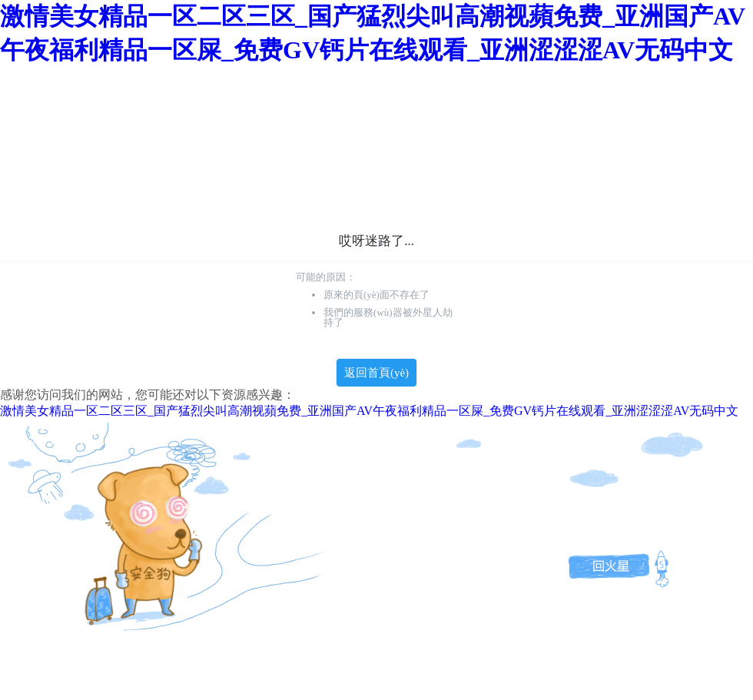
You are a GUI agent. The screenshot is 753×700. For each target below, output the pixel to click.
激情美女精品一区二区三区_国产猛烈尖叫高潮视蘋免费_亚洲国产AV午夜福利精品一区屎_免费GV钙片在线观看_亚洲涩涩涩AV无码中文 (369, 411)
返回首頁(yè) (376, 373)
